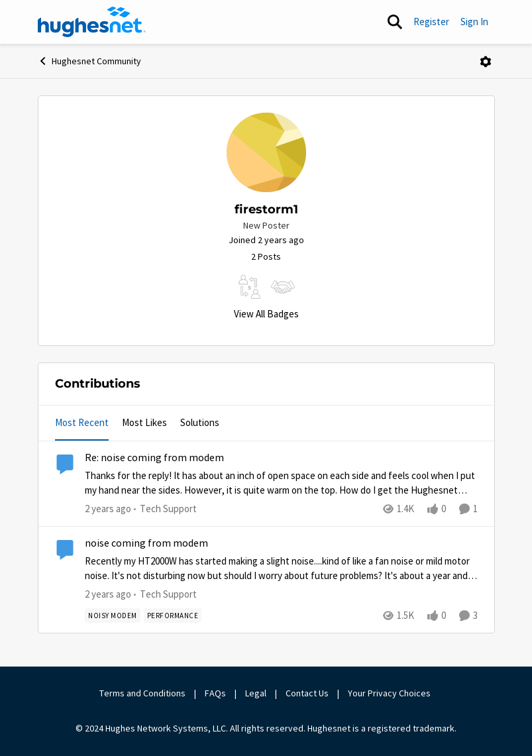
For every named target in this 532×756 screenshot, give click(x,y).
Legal (256, 693)
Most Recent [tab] (82, 422)
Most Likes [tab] (144, 422)
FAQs (215, 693)
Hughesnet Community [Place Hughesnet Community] (89, 61)
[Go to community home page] (92, 22)
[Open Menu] (486, 62)
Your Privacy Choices (390, 693)
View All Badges (266, 314)
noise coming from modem (146, 543)
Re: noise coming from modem (154, 458)
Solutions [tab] (200, 422)
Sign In (474, 22)
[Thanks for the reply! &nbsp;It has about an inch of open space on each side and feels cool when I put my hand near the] (281, 483)
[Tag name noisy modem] (113, 616)
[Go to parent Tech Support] (165, 509)
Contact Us (307, 693)
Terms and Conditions (142, 693)
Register (431, 22)
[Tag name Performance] (172, 616)
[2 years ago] (108, 509)
